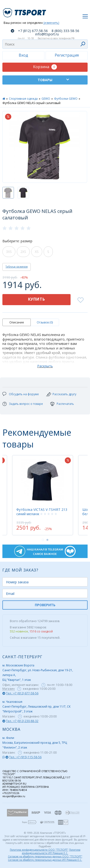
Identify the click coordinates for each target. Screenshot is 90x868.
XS (37, 252)
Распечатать (65, 404)
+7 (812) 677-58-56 (33, 31)
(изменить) (51, 23)
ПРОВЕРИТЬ (45, 605)
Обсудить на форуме (24, 394)
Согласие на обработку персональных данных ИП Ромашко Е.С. (45, 860)
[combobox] (45, 44)
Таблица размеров (17, 267)
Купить (37, 299)
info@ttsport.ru (47, 34)
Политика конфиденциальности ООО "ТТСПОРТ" (39, 850)
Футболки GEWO (66, 99)
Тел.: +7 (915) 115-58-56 (25, 757)
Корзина (45, 67)
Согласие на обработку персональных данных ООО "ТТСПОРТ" (45, 856)
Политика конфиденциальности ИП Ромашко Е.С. (51, 851)
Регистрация (67, 55)
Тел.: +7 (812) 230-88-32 (22, 721)
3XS (9, 252)
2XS (23, 252)
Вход (23, 55)
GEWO (46, 99)
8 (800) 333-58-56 (65, 31)
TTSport (25, 11)
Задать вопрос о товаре (26, 404)
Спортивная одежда (23, 99)
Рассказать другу (64, 394)
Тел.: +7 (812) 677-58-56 (22, 693)
